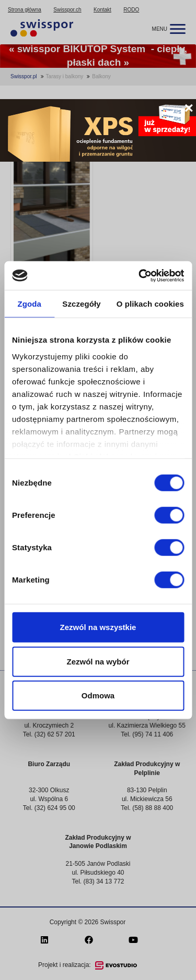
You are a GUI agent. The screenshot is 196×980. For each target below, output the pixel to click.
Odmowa (98, 695)
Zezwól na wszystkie (98, 627)
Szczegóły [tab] (81, 304)
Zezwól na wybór (98, 661)
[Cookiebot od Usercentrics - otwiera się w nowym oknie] (140, 275)
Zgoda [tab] (29, 304)
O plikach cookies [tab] (150, 304)
